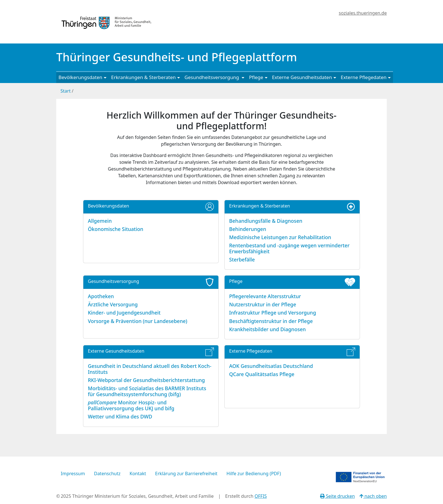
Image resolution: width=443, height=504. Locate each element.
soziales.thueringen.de (363, 13)
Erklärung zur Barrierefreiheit (186, 474)
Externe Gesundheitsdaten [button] (302, 77)
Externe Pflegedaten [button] (364, 77)
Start (66, 91)
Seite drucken (337, 496)
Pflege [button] (256, 77)
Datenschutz (107, 474)
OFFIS (261, 496)
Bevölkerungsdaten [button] (80, 77)
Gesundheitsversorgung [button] (212, 77)
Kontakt (138, 474)
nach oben (373, 496)
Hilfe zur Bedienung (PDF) (254, 474)
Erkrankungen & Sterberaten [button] (143, 77)
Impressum (73, 474)
